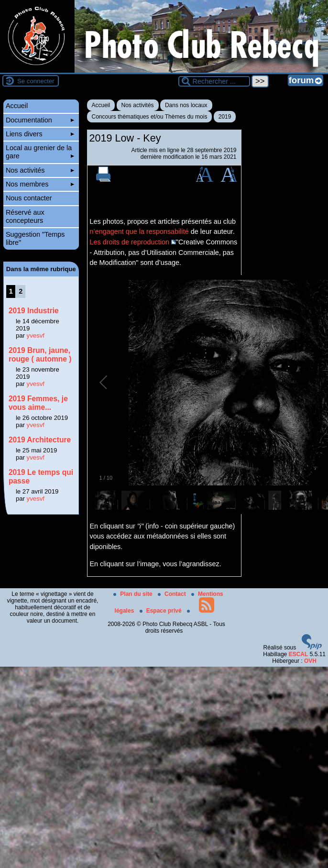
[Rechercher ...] (214, 81)
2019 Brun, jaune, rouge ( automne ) (40, 355)
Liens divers (40, 134)
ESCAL (299, 654)
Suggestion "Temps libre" (35, 238)
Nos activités (138, 105)
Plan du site (134, 594)
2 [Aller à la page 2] (21, 291)
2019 (225, 117)
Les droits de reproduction (130, 242)
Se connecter (36, 81)
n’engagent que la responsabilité (139, 231)
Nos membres (40, 184)
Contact (173, 594)
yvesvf (36, 335)
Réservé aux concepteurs (25, 216)
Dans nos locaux (186, 105)
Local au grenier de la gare (40, 152)
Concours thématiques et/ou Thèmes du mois (150, 117)
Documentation (40, 120)
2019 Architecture (40, 440)
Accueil (101, 105)
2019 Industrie (34, 311)
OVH (310, 661)
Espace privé (161, 611)
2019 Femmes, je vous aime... (38, 403)
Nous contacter (29, 198)
